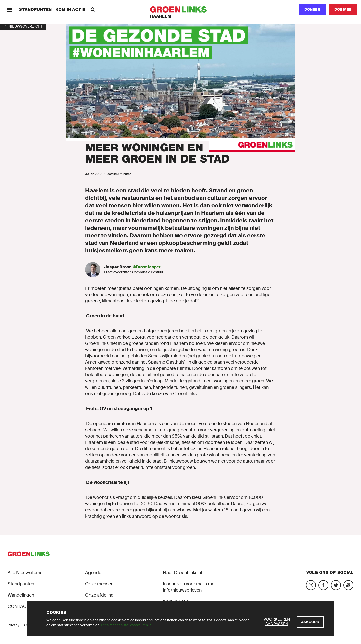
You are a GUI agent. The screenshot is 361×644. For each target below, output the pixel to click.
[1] (23, 26)
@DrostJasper (147, 267)
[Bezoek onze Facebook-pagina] (323, 585)
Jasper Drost (118, 267)
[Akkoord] (310, 622)
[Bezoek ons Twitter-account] (336, 585)
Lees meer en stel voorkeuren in (126, 625)
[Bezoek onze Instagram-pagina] (311, 585)
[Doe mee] (343, 9)
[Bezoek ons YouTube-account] (348, 585)
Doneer (312, 9)
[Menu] (9, 9)
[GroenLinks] (181, 9)
